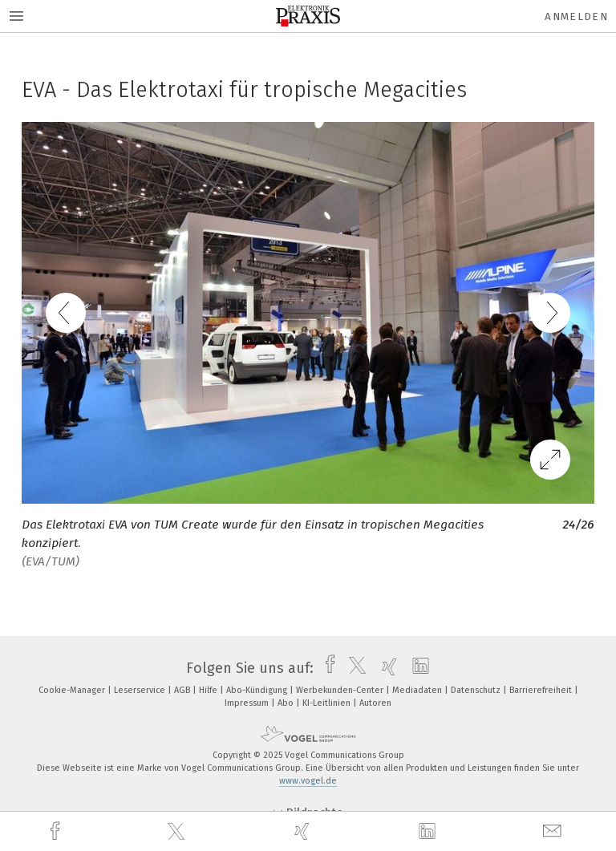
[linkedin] (429, 832)
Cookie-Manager (73, 690)
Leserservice (141, 690)
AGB (183, 690)
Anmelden (576, 16)
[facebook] (57, 831)
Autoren (375, 703)
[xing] (304, 831)
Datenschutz (477, 690)
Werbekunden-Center (341, 690)
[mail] (554, 831)
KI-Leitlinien (328, 703)
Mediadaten (418, 690)
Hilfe (209, 690)
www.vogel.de (308, 781)
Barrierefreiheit (542, 690)
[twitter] (178, 832)
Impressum (248, 703)
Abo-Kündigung (258, 690)
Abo (287, 703)
